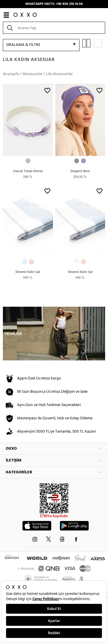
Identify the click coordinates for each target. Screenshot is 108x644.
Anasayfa (11, 74)
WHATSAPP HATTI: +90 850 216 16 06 (54, 4)
